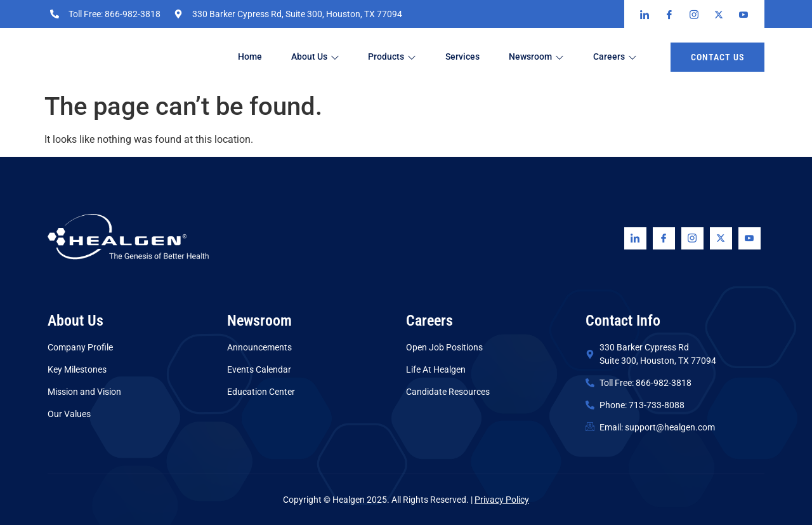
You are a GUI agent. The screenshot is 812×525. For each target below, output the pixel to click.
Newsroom (549, 57)
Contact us (717, 57)
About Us (320, 57)
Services (473, 57)
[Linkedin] (635, 238)
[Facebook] (664, 238)
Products (400, 57)
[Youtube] (750, 238)
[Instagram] (692, 238)
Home (252, 57)
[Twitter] (721, 238)
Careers (630, 57)
